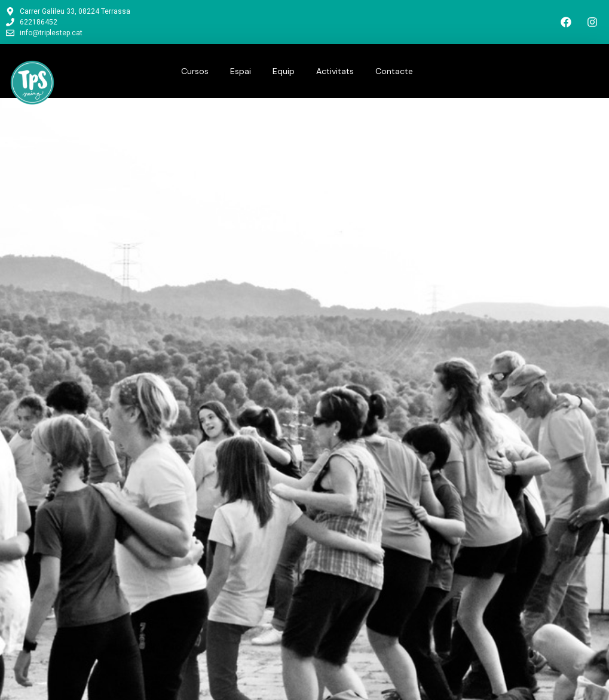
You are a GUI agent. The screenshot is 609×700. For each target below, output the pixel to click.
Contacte (394, 71)
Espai (241, 71)
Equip (284, 71)
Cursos (195, 71)
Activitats (335, 71)
